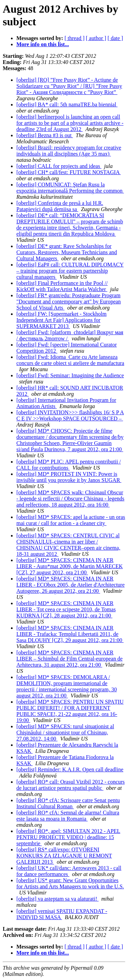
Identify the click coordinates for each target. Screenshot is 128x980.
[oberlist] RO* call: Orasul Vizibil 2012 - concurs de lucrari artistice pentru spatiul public (70, 785)
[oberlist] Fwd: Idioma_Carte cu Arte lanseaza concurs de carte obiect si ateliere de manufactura (70, 360)
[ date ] (115, 38)
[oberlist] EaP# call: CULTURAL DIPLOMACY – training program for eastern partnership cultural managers (70, 271)
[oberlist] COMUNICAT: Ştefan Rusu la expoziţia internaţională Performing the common (70, 188)
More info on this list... (43, 44)
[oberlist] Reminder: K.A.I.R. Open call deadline (70, 769)
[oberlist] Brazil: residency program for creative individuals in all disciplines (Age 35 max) (69, 151)
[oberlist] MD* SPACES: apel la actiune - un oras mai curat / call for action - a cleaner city (71, 520)
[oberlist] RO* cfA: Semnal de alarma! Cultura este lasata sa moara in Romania (68, 816)
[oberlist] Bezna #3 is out (45, 135)
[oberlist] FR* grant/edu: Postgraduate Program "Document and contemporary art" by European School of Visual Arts (69, 302)
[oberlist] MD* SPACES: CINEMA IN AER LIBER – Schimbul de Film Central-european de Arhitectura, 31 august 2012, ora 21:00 (69, 659)
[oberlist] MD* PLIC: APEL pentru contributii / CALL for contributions (69, 465)
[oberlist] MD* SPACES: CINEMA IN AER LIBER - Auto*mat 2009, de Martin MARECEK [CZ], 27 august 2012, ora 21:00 (70, 566)
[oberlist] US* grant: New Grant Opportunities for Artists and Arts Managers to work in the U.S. (70, 883)
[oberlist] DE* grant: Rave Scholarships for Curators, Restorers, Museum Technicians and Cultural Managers (67, 252)
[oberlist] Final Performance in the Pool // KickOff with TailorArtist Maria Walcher (62, 286)
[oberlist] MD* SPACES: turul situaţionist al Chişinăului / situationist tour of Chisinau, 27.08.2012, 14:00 (65, 733)
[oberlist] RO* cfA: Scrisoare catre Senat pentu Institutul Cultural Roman (68, 803)
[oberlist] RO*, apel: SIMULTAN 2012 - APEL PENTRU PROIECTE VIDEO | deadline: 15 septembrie (68, 837)
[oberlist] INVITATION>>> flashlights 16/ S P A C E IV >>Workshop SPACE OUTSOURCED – (70, 415)
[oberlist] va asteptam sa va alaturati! (58, 899)
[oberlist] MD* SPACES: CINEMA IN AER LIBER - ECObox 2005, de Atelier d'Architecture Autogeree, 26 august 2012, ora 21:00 (70, 585)
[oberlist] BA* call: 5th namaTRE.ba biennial (67, 104)
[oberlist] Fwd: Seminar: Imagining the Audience (70, 375)
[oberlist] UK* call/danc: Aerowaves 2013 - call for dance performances (69, 871)
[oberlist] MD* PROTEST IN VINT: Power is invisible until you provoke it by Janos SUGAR (69, 477)
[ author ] (96, 38)
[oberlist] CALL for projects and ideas (59, 166)
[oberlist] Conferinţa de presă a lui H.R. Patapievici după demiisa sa (60, 206)
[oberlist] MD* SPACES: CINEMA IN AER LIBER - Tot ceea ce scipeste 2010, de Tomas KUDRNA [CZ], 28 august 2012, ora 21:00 (66, 609)
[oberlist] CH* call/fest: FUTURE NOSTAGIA (69, 172)
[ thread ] (75, 38)
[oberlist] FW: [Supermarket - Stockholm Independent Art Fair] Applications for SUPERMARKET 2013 (61, 320)
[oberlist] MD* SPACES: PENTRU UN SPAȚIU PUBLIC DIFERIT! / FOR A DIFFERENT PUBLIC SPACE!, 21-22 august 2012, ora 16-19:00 (70, 711)
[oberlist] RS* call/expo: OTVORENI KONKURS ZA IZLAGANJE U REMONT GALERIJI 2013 (64, 856)
